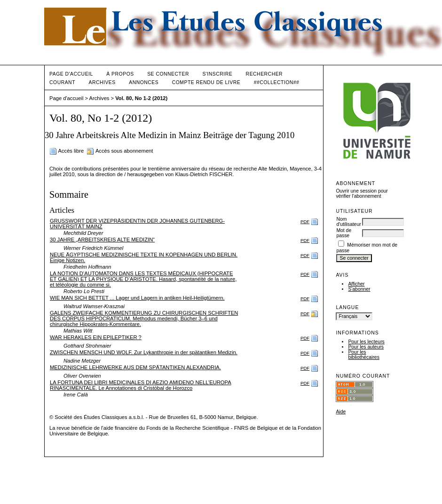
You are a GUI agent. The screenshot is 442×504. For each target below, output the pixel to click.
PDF (305, 221)
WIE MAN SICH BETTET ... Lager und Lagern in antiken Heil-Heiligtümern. (137, 298)
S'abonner (359, 289)
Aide (341, 412)
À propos (120, 74)
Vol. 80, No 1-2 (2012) (141, 98)
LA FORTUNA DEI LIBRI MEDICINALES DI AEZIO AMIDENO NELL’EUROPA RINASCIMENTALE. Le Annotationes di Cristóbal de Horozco (141, 385)
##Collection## (277, 82)
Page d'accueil (71, 74)
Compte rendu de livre (206, 82)
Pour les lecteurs (366, 342)
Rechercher (264, 74)
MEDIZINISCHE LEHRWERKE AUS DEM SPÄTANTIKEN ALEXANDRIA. (135, 367)
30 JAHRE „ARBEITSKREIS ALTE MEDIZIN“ (102, 240)
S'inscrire (217, 74)
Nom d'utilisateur (348, 222)
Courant (62, 82)
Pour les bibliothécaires (363, 355)
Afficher (356, 284)
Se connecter (168, 74)
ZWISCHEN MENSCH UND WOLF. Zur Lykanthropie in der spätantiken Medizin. (144, 352)
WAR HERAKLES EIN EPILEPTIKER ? (96, 337)
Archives (102, 82)
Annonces (144, 82)
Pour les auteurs (366, 347)
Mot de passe (344, 233)
